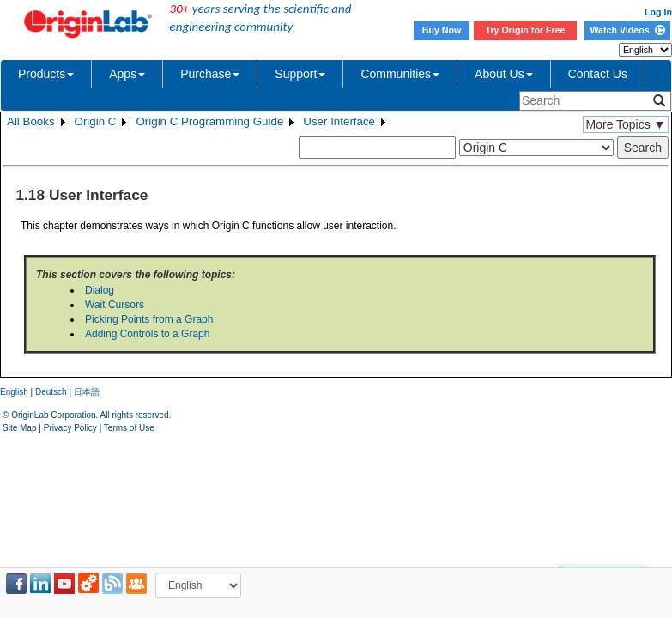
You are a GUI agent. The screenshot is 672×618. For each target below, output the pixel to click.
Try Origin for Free (526, 30)
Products (46, 74)
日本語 (87, 392)
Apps (127, 74)
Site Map (19, 428)
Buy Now (442, 30)
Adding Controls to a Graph (147, 334)
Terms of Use (129, 428)
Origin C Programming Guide (209, 121)
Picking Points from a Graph (149, 319)
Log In (658, 12)
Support (300, 74)
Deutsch (51, 392)
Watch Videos (627, 30)
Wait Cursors (115, 305)
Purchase (210, 74)
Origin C (96, 121)
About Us (504, 74)
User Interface (339, 121)
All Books (31, 121)
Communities (400, 74)
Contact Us (598, 74)
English (14, 392)
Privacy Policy (70, 428)
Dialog (100, 290)
